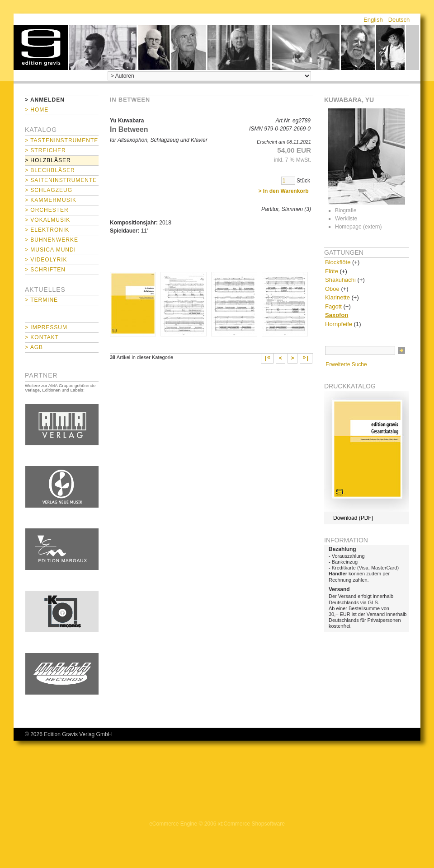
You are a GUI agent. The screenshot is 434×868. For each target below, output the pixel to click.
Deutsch (399, 20)
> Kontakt (42, 337)
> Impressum (46, 327)
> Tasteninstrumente (61, 140)
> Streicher (45, 150)
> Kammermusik (51, 200)
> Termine (41, 300)
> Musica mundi (50, 250)
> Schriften (45, 270)
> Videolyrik (46, 260)
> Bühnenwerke (52, 240)
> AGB (34, 347)
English (373, 20)
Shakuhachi (340, 280)
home (41, 47)
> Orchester (47, 210)
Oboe (332, 289)
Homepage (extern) (358, 227)
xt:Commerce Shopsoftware (251, 824)
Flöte (332, 271)
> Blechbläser (50, 170)
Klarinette (337, 297)
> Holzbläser (48, 160)
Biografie (346, 210)
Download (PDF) (353, 518)
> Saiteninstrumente (61, 180)
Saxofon (337, 315)
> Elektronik (47, 230)
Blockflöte (338, 262)
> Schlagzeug (49, 190)
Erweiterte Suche (346, 364)
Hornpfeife (339, 324)
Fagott (333, 306)
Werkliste (346, 219)
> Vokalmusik (47, 220)
